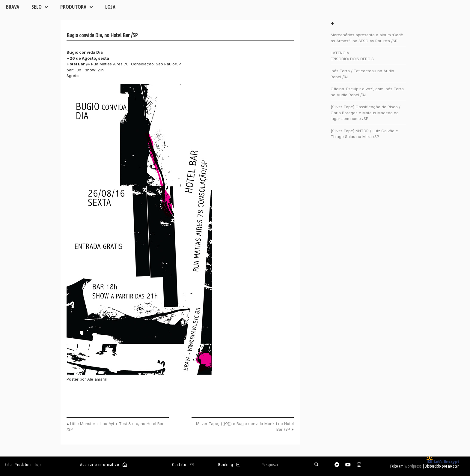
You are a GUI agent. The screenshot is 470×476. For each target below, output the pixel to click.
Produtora (77, 7)
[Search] (317, 464)
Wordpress (413, 466)
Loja (110, 7)
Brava (13, 7)
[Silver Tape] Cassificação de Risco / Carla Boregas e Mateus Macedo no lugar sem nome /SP (366, 113)
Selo (40, 7)
